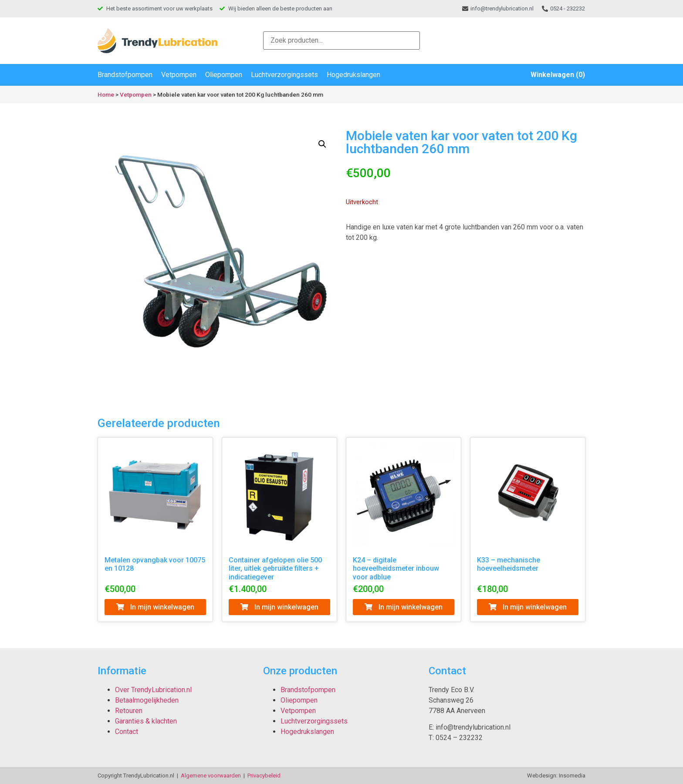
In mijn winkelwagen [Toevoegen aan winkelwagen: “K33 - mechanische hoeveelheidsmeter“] (528, 607)
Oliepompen (224, 75)
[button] (322, 144)
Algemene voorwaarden (211, 776)
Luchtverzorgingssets (284, 75)
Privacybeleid (264, 776)
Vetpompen (179, 75)
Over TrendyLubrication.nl (153, 690)
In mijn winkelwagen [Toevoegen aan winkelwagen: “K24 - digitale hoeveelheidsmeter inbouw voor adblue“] (404, 607)
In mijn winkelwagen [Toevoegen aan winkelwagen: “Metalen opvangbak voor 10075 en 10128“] (155, 607)
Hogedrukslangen (353, 75)
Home (106, 94)
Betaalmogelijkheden (147, 700)
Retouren (129, 711)
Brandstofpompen (125, 75)
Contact (127, 732)
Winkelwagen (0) (558, 75)
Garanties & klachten (146, 721)
